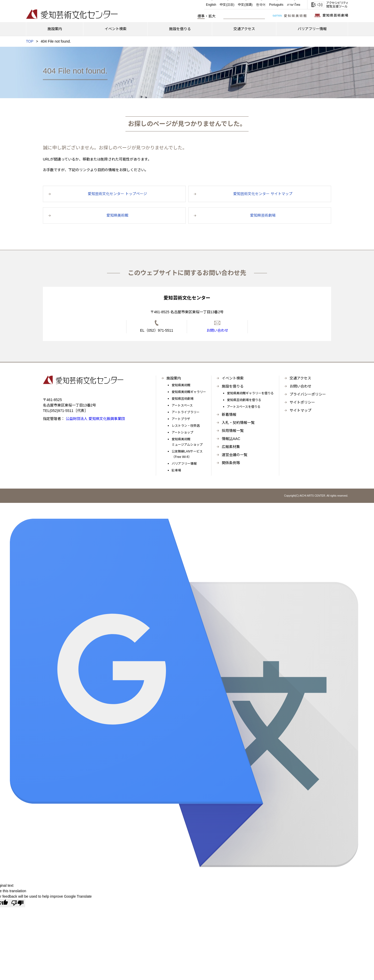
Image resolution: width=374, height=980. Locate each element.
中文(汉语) (227, 5)
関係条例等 (231, 463)
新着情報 (229, 415)
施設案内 (174, 378)
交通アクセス (300, 378)
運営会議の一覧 (235, 455)
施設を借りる (233, 386)
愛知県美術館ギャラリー (189, 392)
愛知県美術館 (181, 385)
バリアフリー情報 (184, 464)
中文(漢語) (245, 5)
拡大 (212, 16)
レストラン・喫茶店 (186, 426)
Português (276, 5)
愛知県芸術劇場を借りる (244, 400)
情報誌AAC (231, 439)
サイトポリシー (302, 402)
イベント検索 (233, 378)
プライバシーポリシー (308, 394)
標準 (201, 16)
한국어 (261, 5)
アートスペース (182, 405)
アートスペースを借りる (244, 407)
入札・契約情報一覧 (238, 423)
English (211, 5)
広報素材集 (231, 447)
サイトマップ (300, 410)
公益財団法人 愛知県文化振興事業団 (95, 419)
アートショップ (182, 432)
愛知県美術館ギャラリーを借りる (250, 393)
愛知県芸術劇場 (183, 399)
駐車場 (176, 470)
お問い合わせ (300, 386)
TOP (30, 41)
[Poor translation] (17, 903)
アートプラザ (181, 419)
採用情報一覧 (233, 431)
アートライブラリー (186, 412)
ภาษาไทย (294, 5)
